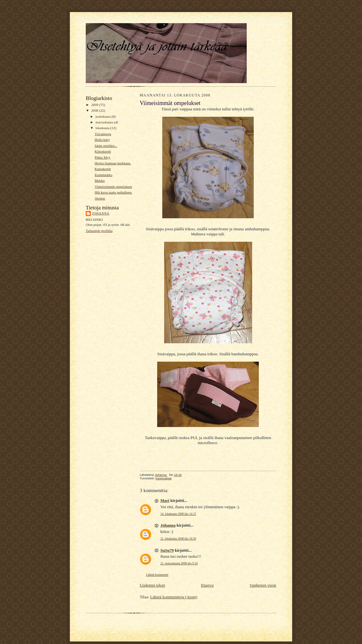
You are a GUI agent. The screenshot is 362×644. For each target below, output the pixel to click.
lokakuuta (103, 128)
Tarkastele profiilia (99, 231)
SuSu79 (167, 550)
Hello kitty (102, 140)
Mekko (100, 181)
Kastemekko (104, 175)
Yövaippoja (103, 134)
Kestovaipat (164, 478)
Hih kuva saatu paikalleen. (114, 192)
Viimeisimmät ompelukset (113, 187)
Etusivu (207, 585)
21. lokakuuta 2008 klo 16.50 (178, 539)
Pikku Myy (103, 157)
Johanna (101, 213)
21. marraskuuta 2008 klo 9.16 (179, 563)
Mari (165, 500)
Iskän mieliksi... (106, 146)
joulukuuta (104, 116)
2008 (95, 110)
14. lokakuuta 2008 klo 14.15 (178, 514)
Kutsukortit (103, 169)
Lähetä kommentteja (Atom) (174, 597)
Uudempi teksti (152, 585)
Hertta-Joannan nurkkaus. (113, 163)
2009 (95, 105)
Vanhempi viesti (263, 585)
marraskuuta (105, 122)
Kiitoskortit (103, 151)
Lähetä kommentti (157, 575)
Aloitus (100, 198)
